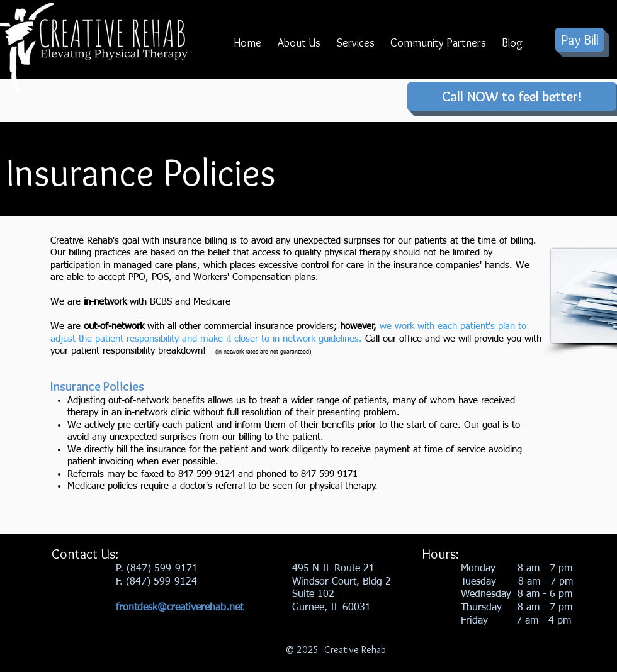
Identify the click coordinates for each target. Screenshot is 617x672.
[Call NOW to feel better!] (512, 97)
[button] (299, 47)
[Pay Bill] (580, 40)
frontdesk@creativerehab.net (179, 608)
